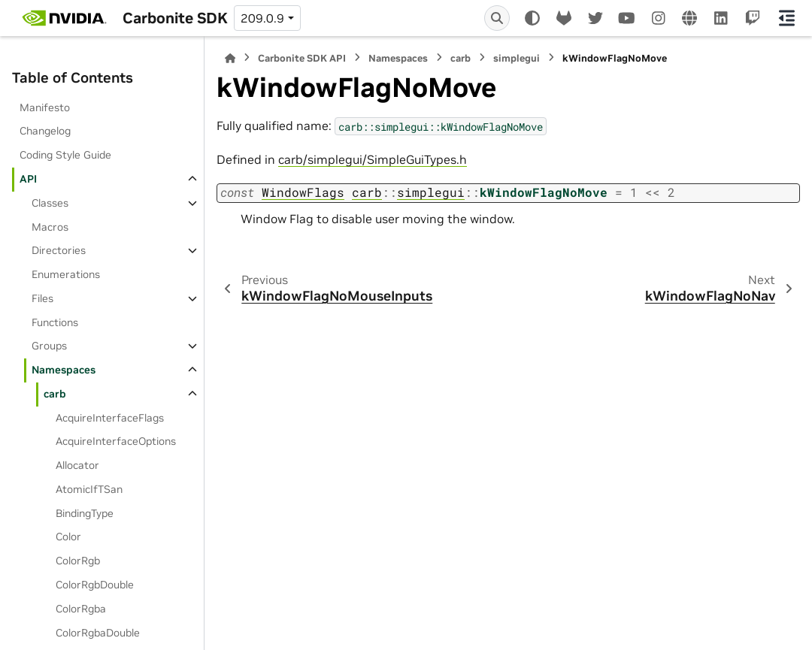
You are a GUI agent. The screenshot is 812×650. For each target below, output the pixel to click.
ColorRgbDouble (95, 585)
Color (68, 537)
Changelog (45, 131)
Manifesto (45, 107)
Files (42, 298)
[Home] (230, 58)
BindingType (85, 513)
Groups (49, 346)
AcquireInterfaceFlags (110, 418)
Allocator (77, 465)
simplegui (517, 58)
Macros (50, 227)
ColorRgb (78, 561)
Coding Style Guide (65, 155)
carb (55, 394)
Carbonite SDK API (302, 58)
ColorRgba (81, 609)
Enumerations (66, 274)
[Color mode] (532, 18)
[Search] (497, 18)
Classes (50, 203)
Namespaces (64, 370)
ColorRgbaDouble (98, 633)
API (28, 179)
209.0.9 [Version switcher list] (262, 18)
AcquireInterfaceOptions (116, 441)
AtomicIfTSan (89, 489)
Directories (59, 250)
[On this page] (787, 18)
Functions (55, 322)
